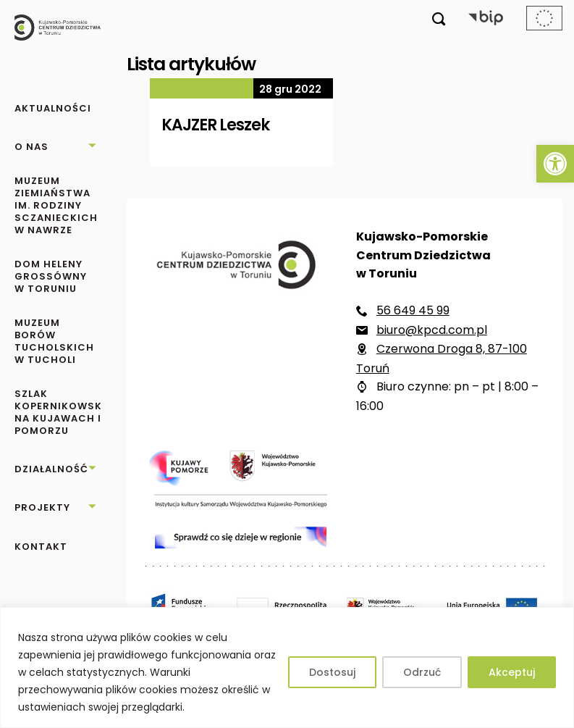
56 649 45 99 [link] (413, 310)
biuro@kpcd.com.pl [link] (432, 330)
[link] (555, 164)
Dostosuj (332, 672)
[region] (287, 668)
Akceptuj (512, 672)
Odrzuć (422, 672)
